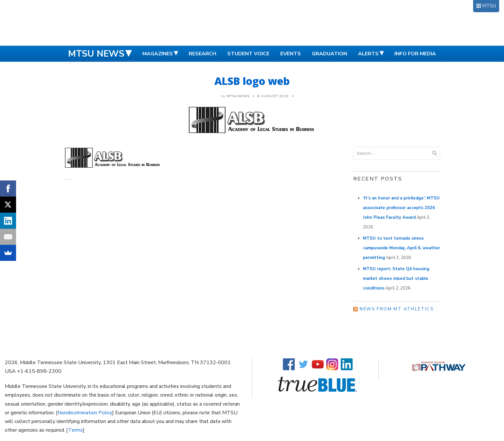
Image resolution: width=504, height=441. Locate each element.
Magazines (158, 54)
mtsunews (238, 96)
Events (291, 54)
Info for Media (415, 54)
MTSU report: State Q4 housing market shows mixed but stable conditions (396, 279)
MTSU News (96, 54)
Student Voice (248, 54)
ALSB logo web (252, 81)
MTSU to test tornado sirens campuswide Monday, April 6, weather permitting (401, 248)
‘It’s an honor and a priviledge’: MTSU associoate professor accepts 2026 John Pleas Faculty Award (401, 208)
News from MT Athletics (397, 309)
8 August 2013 (273, 96)
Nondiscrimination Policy (85, 413)
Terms (76, 430)
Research (203, 54)
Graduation (329, 54)
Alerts (368, 54)
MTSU (489, 6)
